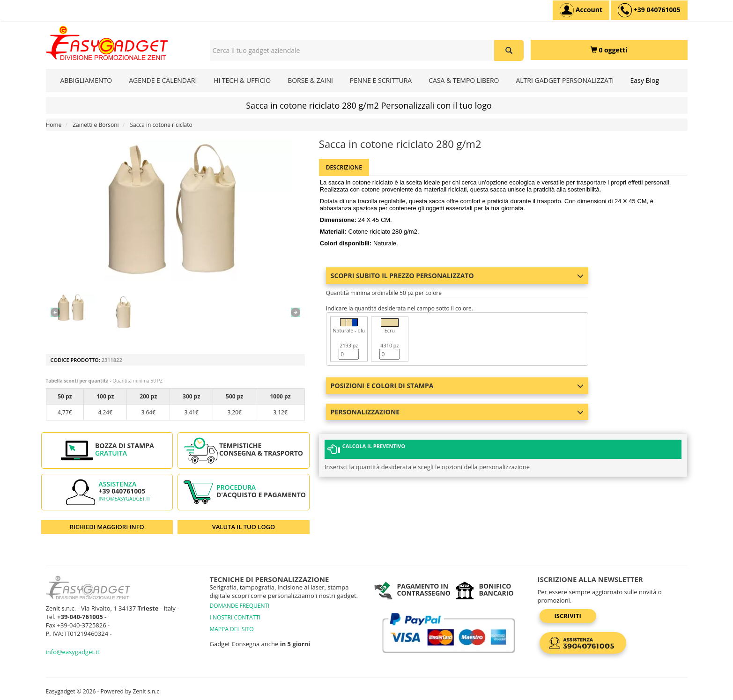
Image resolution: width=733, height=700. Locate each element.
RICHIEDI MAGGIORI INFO (107, 527)
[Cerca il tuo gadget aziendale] (509, 50)
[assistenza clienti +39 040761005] (649, 10)
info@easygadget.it (125, 499)
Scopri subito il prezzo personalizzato (457, 276)
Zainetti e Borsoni (96, 125)
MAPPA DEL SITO (232, 629)
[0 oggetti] (609, 50)
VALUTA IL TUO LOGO (244, 527)
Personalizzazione (457, 412)
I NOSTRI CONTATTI (235, 617)
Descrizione (344, 167)
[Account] (581, 10)
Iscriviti (568, 616)
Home (54, 125)
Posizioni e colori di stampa (457, 386)
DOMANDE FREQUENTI (240, 606)
